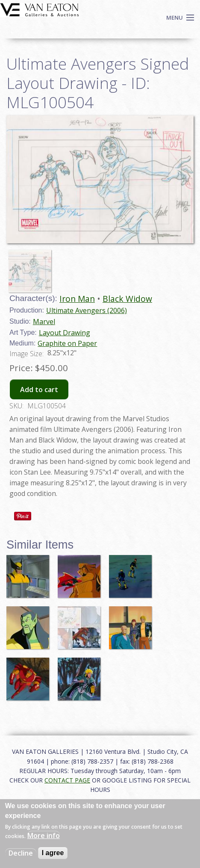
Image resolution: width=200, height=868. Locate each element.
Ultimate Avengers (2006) (87, 310)
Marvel (44, 322)
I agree (53, 853)
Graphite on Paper (67, 343)
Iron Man (77, 299)
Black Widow (127, 299)
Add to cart (39, 390)
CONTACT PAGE (67, 780)
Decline (21, 853)
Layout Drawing (65, 333)
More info (44, 836)
